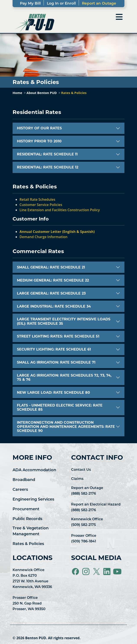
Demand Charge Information (43, 237)
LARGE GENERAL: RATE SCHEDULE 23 (51, 293)
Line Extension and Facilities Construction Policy (60, 210)
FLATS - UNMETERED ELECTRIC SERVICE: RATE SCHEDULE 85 (60, 407)
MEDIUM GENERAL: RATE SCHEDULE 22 (53, 280)
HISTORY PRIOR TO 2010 (39, 141)
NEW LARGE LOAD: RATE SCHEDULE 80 (53, 393)
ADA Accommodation (34, 470)
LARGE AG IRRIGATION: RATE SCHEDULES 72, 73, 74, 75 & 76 (64, 377)
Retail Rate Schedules (37, 199)
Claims (77, 479)
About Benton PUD (42, 93)
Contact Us (81, 470)
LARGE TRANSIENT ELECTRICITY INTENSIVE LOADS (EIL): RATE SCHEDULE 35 (64, 321)
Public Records (27, 519)
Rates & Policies (74, 93)
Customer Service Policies (41, 205)
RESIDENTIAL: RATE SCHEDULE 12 (48, 167)
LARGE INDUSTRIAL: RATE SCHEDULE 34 (54, 306)
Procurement (26, 509)
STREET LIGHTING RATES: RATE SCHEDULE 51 (58, 336)
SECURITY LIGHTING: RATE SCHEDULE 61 (54, 349)
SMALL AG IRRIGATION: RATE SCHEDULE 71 (56, 362)
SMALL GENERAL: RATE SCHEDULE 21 (51, 267)
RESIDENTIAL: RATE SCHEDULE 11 (47, 154)
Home (17, 93)
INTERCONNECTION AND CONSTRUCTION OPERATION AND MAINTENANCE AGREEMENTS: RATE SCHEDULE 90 (66, 427)
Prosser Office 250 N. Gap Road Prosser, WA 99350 (29, 604)
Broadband (24, 480)
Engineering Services (33, 500)
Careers (20, 490)
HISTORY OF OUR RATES (39, 128)
